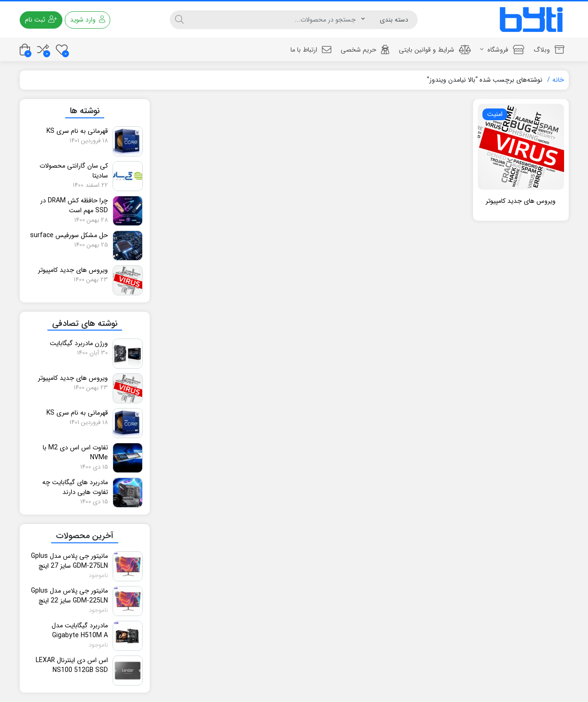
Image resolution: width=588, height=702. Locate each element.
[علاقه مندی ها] (62, 50)
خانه (558, 80)
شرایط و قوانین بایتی (435, 50)
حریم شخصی (365, 50)
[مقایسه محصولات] (43, 50)
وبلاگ (549, 50)
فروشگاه (502, 50)
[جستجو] (275, 20)
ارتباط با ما (311, 50)
